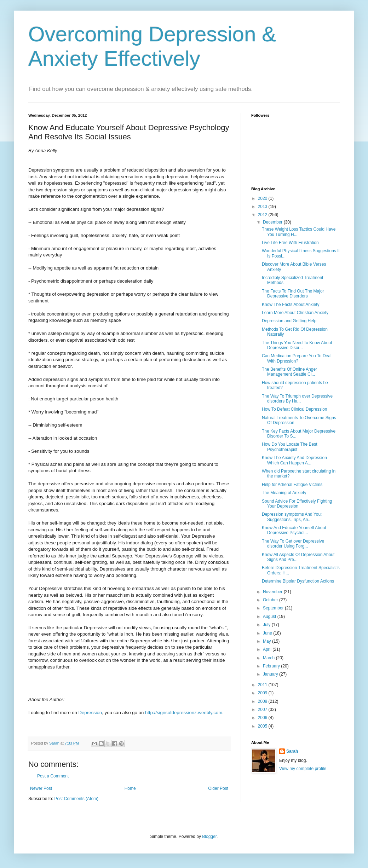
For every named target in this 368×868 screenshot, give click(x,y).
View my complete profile (303, 769)
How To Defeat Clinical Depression (295, 409)
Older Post (218, 788)
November (273, 592)
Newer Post (41, 788)
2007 (263, 710)
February (272, 666)
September (274, 608)
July (267, 625)
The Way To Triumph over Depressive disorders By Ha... (297, 399)
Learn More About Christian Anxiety (295, 313)
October (271, 600)
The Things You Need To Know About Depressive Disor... (297, 345)
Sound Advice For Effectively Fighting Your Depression (297, 504)
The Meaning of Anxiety (284, 493)
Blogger (209, 837)
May (268, 641)
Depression (90, 713)
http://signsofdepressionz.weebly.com (184, 713)
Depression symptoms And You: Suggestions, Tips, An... (292, 517)
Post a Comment (53, 776)
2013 (263, 207)
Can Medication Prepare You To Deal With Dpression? (297, 358)
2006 (263, 718)
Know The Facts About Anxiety (291, 305)
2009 (263, 693)
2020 (263, 198)
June (268, 633)
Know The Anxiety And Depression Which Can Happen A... (294, 460)
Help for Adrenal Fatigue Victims (292, 485)
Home (130, 788)
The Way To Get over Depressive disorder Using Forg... (293, 544)
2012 (263, 215)
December (273, 222)
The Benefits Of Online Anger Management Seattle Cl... (289, 372)
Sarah (292, 751)
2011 (263, 685)
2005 (263, 726)
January (271, 674)
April (268, 649)
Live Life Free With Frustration (290, 243)
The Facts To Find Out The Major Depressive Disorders (293, 294)
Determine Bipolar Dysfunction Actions (298, 581)
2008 (263, 701)
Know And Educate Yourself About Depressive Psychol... (294, 530)
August (270, 617)
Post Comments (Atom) (76, 799)
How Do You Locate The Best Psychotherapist (290, 447)
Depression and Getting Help (289, 321)
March (269, 658)
